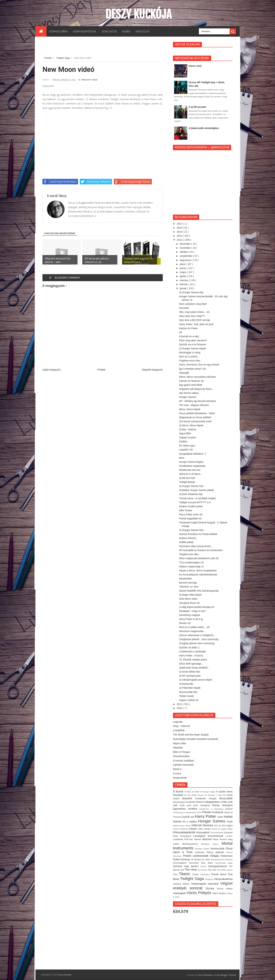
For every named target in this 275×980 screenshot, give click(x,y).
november (185, 248)
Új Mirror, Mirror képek (191, 425)
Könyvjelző (187, 836)
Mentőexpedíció (192, 844)
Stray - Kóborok (181, 726)
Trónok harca (219, 874)
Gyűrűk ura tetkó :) (189, 647)
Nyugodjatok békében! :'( (193, 454)
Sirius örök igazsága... (191, 664)
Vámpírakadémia (223, 879)
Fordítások (218, 812)
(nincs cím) (195, 66)
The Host (191, 870)
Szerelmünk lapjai (224, 863)
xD (181, 332)
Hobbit (228, 817)
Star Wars (208, 863)
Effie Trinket (186, 510)
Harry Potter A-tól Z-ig (191, 619)
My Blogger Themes (227, 975)
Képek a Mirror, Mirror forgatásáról (198, 571)
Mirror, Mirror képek (190, 409)
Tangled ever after (189, 554)
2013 (180, 236)
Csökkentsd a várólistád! (192, 652)
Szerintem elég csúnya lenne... (196, 546)
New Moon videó (188, 599)
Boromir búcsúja (188, 583)
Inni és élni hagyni (223, 826)
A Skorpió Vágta (208, 792)
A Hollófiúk (179, 730)
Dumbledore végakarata (192, 466)
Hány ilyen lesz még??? (192, 316)
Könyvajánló (204, 832)
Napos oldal (179, 743)
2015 (180, 228)
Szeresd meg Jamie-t (187, 866)
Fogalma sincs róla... (190, 361)
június (183, 268)
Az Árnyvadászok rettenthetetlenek (198, 575)
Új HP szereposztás (190, 676)
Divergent (227, 805)
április (183, 276)
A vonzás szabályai (183, 761)
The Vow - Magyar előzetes (194, 405)
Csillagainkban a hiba (216, 802)
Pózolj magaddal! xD (190, 518)
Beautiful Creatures (196, 798)
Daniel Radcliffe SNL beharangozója (199, 591)
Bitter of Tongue (182, 752)
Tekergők (184, 373)
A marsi (177, 774)
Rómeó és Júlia (202, 860)
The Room (203, 870)
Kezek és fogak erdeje (222, 829)
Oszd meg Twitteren (95, 182)
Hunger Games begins (191, 462)
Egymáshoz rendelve (186, 809)
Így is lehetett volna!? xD (192, 369)
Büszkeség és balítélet (184, 802)
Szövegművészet (218, 866)
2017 (180, 224)
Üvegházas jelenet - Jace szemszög (199, 639)
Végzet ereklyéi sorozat (203, 886)
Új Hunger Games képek (192, 348)
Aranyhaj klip (186, 684)
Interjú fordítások (181, 829)
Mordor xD (185, 623)
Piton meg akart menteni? (193, 340)
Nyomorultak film (188, 692)
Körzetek (184, 308)
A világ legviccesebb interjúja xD (197, 607)
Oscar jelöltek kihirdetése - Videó (197, 413)
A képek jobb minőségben (204, 128)
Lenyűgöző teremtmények (209, 836)
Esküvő (229, 809)
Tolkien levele (186, 696)
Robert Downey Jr (183, 859)
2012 (180, 240)
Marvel (198, 839)
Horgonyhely (180, 778)
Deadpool (206, 805)
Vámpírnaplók (199, 884)
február (184, 284)
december (185, 244)
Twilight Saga (89, 80)
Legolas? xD (186, 450)
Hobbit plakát (186, 542)
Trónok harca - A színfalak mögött (197, 498)
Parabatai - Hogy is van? (192, 611)
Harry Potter (206, 816)
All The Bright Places (194, 795)
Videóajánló (180, 893)
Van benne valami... (190, 393)
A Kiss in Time (192, 792)
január (183, 288)
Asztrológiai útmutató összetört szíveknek (196, 739)
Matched (208, 839)
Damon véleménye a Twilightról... (197, 635)
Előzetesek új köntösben (212, 809)
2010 (180, 708)
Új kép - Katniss (188, 429)
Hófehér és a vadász (186, 822)
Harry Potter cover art (191, 514)
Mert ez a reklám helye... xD (194, 627)
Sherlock (229, 860)
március (184, 280)
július (183, 264)
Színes (204, 866)
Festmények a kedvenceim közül (188, 812)
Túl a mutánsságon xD (191, 562)
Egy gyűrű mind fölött (191, 385)
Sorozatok (195, 863)
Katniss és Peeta (188, 328)
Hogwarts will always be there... (196, 389)
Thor (176, 874)
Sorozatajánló (181, 863)
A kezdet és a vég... (190, 336)
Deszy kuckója (138, 14)
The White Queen (225, 870)
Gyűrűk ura (188, 817)
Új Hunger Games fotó (191, 486)
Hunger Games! (188, 397)
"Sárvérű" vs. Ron (189, 587)
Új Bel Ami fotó (187, 478)
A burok (179, 791)
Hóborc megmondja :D (191, 567)
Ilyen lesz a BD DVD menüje (195, 320)
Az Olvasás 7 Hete (214, 795)
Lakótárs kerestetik (183, 765)
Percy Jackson (217, 852)
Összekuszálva (181, 756)
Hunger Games (213, 821)
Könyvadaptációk (185, 832)
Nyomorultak (218, 849)
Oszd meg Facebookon (59, 182)
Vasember (214, 884)
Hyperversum (179, 826)
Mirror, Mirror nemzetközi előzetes (198, 377)
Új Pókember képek (190, 688)
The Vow (212, 870)
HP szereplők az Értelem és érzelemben (201, 550)
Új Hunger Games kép (191, 292)
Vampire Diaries (182, 884)
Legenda (178, 722)
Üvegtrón (210, 879)
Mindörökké (185, 579)
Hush (230, 822)
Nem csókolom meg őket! (193, 304)
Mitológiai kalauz (211, 844)
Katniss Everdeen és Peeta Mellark (198, 534)
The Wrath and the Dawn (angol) (191, 735)
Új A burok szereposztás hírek (195, 421)
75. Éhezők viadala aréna (193, 660)
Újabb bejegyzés (52, 370)
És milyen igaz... (188, 446)
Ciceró (200, 802)
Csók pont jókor (190, 805)
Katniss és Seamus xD (191, 381)
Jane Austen (205, 829)
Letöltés (229, 836)
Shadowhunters (218, 860)
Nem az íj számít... (189, 357)
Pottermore (227, 856)
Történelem (205, 874)
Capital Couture (188, 438)
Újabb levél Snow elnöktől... (194, 668)
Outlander (201, 852)
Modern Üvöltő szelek (191, 506)
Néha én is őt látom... (191, 474)
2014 (180, 232)
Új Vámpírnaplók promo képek (196, 680)
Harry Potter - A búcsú (191, 656)
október (184, 252)
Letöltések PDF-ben (184, 839)
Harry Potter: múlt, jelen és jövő (196, 324)
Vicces (211, 888)
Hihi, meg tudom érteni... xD (194, 312)
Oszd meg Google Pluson (132, 182)
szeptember (186, 256)
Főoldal (101, 370)
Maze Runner (221, 839)
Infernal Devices (203, 825)
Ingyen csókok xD (189, 700)
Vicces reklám (225, 889)
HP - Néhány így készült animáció (197, 401)
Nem (182, 458)
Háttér (221, 817)
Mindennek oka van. (190, 470)
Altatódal (178, 748)
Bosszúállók (226, 798)
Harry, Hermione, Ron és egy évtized (199, 365)
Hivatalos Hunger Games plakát (196, 490)
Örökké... (184, 442)
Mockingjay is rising (190, 352)
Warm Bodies (219, 893)
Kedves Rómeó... (188, 538)
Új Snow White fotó (190, 672)
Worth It (177, 769)
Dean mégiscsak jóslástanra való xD (199, 558)
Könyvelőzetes (217, 833)
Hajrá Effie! (185, 433)
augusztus (186, 260)
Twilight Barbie (187, 482)
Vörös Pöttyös (200, 893)
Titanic (186, 874)
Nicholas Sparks (203, 849)
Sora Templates (205, 975)
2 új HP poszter (197, 107)
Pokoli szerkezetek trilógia (202, 856)
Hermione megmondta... (192, 631)
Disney (217, 805)
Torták (196, 874)
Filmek (207, 812)
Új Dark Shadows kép (191, 494)
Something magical (190, 615)
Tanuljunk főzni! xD (189, 603)
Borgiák (214, 799)
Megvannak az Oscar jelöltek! (195, 417)
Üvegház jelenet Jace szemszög (197, 643)
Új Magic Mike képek (190, 595)
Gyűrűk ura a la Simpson (193, 344)
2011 (180, 704)
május (183, 272)
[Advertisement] (106, 47)
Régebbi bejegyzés (152, 370)
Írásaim (194, 829)
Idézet (188, 826)
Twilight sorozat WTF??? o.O (195, 502)
